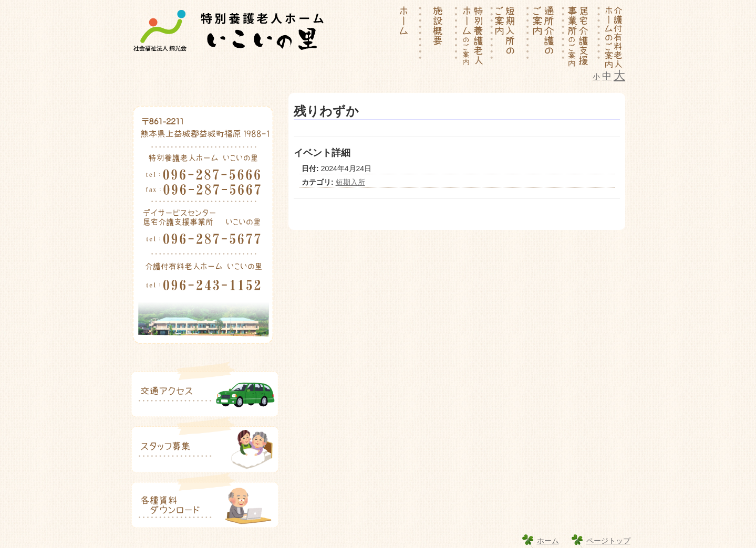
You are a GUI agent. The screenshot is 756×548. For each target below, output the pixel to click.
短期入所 (350, 182)
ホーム (548, 541)
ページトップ (608, 541)
